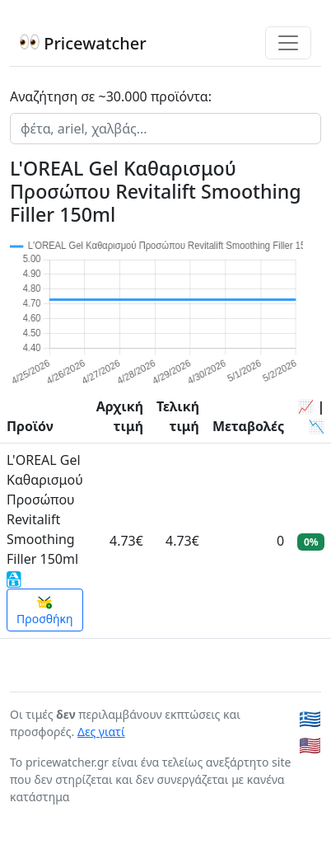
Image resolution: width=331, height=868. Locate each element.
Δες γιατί (101, 732)
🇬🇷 (310, 718)
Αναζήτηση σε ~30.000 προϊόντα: (111, 96)
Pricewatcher (83, 43)
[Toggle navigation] (288, 43)
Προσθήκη (45, 611)
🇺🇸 (310, 745)
